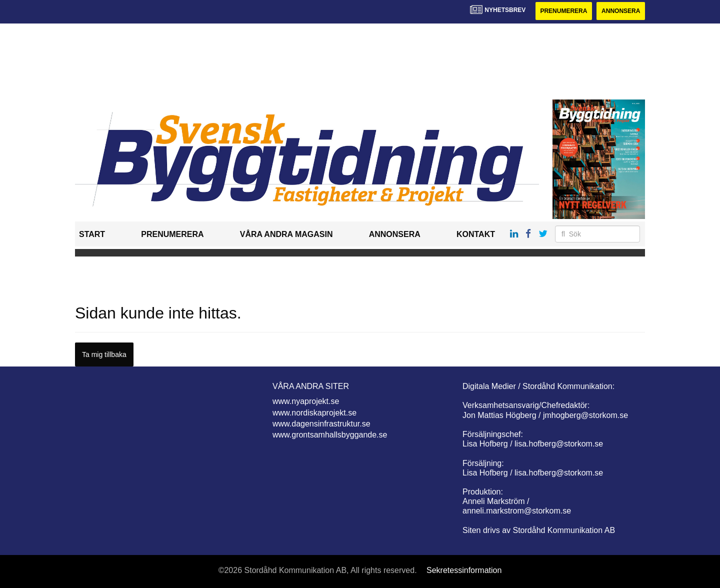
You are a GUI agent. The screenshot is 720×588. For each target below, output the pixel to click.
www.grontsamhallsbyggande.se (330, 435)
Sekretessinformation (464, 570)
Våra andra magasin (286, 234)
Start (92, 234)
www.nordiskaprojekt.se (314, 413)
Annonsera (621, 11)
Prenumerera (563, 11)
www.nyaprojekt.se (306, 401)
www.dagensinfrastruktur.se (321, 424)
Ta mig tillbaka (104, 354)
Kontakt (476, 234)
